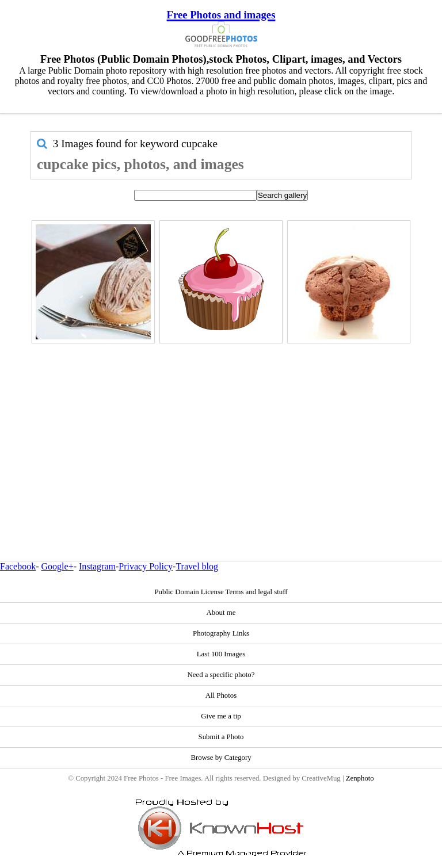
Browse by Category (221, 758)
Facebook (18, 566)
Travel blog (197, 566)
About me (221, 613)
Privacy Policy (146, 566)
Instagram (97, 566)
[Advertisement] (221, 427)
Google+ (58, 566)
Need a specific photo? (221, 675)
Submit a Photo (221, 737)
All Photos (221, 695)
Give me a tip (221, 716)
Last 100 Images (221, 654)
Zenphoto (360, 778)
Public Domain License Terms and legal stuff (221, 592)
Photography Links (221, 633)
